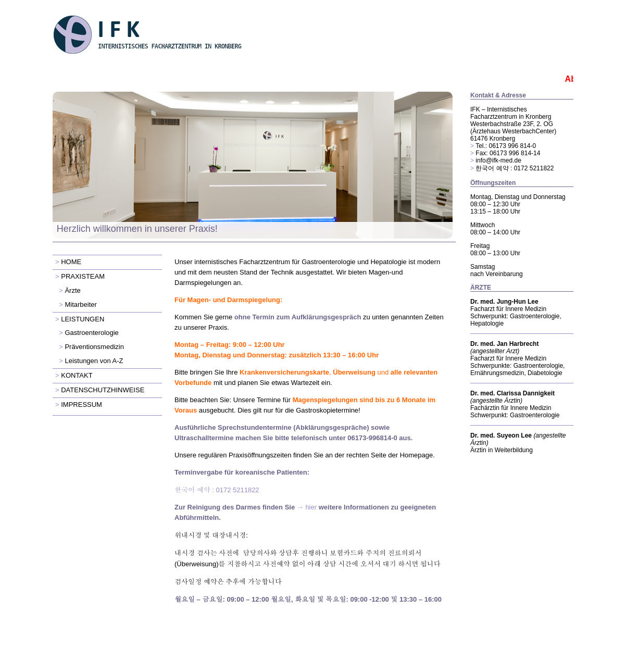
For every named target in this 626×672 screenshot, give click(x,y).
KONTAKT (77, 375)
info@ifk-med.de (498, 160)
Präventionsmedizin (94, 347)
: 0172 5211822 (217, 490)
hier (311, 507)
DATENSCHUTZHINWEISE (103, 390)
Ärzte (72, 290)
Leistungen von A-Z (94, 361)
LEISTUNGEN (83, 319)
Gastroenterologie (91, 333)
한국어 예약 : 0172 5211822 (515, 168)
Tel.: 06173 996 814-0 (506, 146)
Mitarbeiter (80, 304)
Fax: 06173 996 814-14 (508, 153)
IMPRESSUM (82, 405)
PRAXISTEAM (83, 276)
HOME (71, 262)
